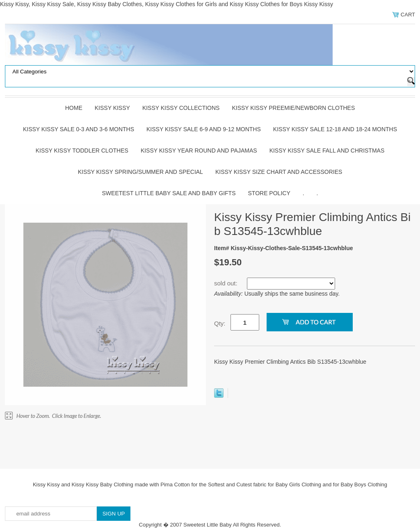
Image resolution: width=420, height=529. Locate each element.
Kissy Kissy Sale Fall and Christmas (327, 150)
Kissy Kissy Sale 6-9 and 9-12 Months (204, 129)
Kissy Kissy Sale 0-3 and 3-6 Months (79, 129)
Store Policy (269, 193)
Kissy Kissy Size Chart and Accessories (279, 172)
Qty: (220, 323)
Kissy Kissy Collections (181, 108)
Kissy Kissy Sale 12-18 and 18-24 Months (335, 129)
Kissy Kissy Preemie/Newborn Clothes (293, 108)
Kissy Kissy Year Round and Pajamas (199, 150)
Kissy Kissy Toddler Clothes (82, 150)
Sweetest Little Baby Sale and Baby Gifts (169, 193)
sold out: (227, 283)
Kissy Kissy (112, 108)
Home (74, 108)
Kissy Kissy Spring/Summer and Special (140, 172)
